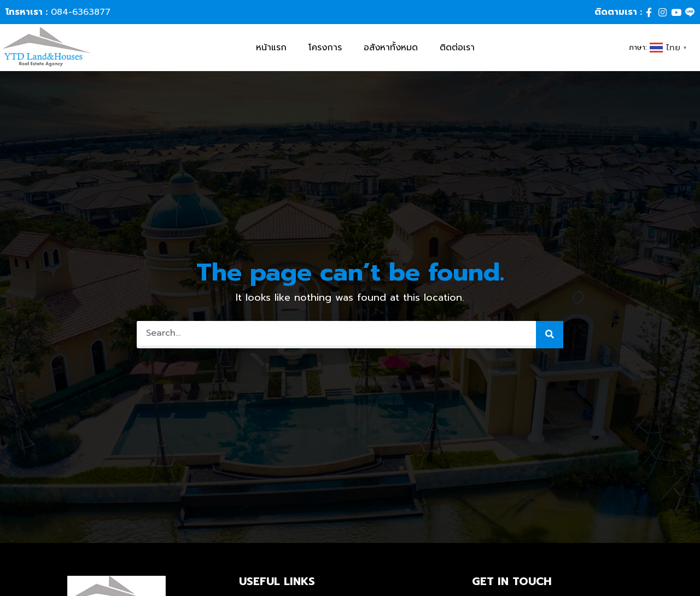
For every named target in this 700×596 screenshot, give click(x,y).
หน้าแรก (271, 48)
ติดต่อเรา (457, 48)
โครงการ (325, 48)
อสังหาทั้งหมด (391, 48)
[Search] (550, 335)
